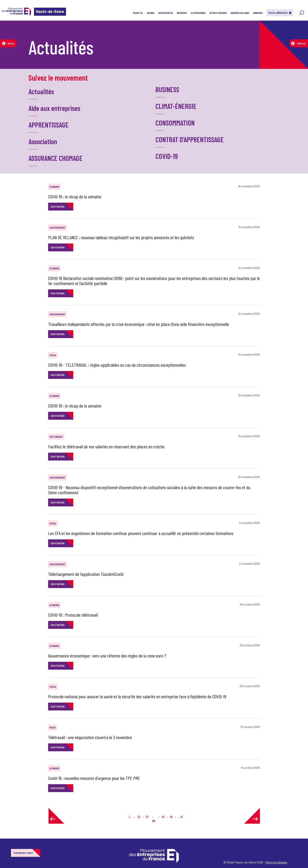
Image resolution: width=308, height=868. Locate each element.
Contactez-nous (23, 853)
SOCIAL (53, 355)
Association (43, 141)
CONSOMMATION (175, 123)
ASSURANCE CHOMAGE (55, 158)
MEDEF (53, 727)
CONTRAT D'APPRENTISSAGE (190, 139)
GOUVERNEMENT (57, 227)
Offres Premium (218, 13)
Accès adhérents (280, 13)
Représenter (166, 13)
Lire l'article (57, 206)
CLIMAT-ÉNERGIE (176, 106)
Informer (182, 13)
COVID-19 (167, 156)
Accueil (9, 26)
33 (147, 817)
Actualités (41, 91)
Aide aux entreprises (54, 108)
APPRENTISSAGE (49, 125)
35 (163, 817)
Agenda (151, 13)
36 (171, 817)
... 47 (180, 817)
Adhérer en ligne (240, 13)
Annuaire (258, 13)
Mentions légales (276, 862)
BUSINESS (167, 89)
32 (139, 817)
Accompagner (198, 13)
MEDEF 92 (138, 13)
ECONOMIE (54, 187)
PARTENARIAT (56, 437)
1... (130, 817)
